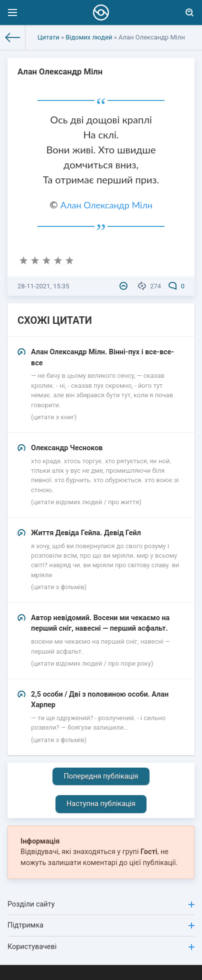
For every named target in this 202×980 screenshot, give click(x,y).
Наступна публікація (101, 804)
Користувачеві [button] (101, 947)
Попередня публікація (101, 776)
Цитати (48, 37)
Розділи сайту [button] (101, 904)
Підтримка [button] (101, 925)
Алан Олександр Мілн (106, 205)
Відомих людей (89, 37)
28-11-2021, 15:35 (43, 286)
